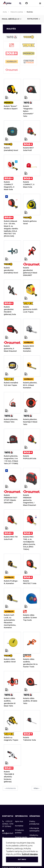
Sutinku (22, 859)
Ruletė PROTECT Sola (30, 582)
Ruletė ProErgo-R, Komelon (11, 582)
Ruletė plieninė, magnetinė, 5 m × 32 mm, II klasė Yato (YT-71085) (11, 460)
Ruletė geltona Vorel (30, 222)
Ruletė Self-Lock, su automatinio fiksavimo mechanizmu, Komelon (10, 621)
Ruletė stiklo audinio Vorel (10, 660)
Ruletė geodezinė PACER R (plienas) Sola (10, 311)
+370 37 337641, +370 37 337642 (8, 824)
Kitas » (36, 788)
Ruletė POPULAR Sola (30, 457)
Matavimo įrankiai (17, 12)
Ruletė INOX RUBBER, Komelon (29, 349)
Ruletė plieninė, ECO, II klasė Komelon (30, 385)
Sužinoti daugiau (30, 854)
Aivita (5, 12)
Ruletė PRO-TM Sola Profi (11, 538)
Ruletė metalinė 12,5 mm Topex (11, 384)
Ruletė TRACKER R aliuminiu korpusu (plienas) (9, 777)
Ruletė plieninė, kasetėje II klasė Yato (30, 422)
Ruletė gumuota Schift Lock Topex (30, 309)
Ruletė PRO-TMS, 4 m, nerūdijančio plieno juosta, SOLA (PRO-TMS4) (29, 543)
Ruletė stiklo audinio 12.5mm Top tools (30, 618)
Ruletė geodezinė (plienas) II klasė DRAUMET (30, 271)
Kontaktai (19, 826)
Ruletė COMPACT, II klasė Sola (29, 184)
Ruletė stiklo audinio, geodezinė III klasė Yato (10, 702)
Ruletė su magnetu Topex (11, 739)
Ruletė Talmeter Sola (29, 739)
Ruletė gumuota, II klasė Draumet (10, 349)
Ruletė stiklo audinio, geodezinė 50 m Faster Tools (30, 663)
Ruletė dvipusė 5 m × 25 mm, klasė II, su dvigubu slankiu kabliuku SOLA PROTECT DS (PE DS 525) (11, 229)
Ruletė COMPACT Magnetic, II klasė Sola (9, 186)
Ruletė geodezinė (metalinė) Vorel (11, 270)
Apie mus (19, 821)
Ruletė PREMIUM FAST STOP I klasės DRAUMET (11, 499)
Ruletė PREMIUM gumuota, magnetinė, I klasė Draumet (30, 500)
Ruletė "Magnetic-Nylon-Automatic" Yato (28, 111)
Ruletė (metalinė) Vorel (11, 149)
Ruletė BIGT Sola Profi (28, 149)
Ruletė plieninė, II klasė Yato (11, 421)
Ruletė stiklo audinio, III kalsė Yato (30, 701)
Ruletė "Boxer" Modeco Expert (11, 107)
